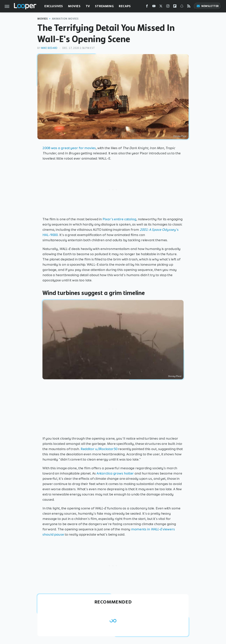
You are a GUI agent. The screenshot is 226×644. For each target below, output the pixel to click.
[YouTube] (154, 7)
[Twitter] (161, 7)
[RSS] (189, 7)
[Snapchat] (182, 7)
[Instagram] (168, 7)
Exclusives (54, 6)
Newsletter (208, 6)
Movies (74, 6)
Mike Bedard (49, 48)
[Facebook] (147, 7)
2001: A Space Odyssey (158, 230)
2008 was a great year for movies (69, 148)
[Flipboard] (175, 7)
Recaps (125, 6)
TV (88, 6)
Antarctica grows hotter (115, 473)
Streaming (104, 6)
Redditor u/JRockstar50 (99, 449)
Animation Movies (65, 19)
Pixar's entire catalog (119, 219)
